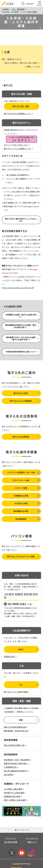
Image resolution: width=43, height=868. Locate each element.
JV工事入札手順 (27, 503)
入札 (28, 685)
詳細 (28, 720)
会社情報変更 (27, 519)
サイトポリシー (32, 838)
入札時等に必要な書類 (14, 789)
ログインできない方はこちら (17, 145)
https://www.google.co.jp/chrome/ (18, 288)
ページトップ (22, 830)
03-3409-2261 (17, 604)
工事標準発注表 (11, 767)
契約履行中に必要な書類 (15, 793)
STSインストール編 (26, 480)
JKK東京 (5, 9)
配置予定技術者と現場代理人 (17, 763)
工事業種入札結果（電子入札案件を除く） (22, 316)
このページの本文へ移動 (21, 0)
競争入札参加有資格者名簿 (16, 727)
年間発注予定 (10, 657)
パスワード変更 (27, 488)
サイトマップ (11, 838)
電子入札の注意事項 (26, 437)
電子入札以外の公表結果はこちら (19, 114)
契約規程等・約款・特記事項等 (18, 760)
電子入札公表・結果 (29, 63)
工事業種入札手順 (26, 496)
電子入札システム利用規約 (25, 401)
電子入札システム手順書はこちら (19, 149)
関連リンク (32, 842)
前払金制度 (9, 774)
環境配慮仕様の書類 (13, 796)
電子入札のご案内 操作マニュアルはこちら (22, 220)
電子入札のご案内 (26, 393)
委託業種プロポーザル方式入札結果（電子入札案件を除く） (23, 338)
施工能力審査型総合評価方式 (17, 771)
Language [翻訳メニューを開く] (30, 3)
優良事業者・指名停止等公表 (17, 731)
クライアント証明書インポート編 (23, 472)
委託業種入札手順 (26, 511)
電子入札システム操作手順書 (17, 692)
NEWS (28, 649)
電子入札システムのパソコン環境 (23, 556)
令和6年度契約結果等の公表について (22, 352)
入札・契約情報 (18, 9)
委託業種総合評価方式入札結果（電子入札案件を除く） (22, 326)
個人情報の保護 (11, 842)
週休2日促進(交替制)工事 (15, 745)
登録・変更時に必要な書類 (16, 800)
